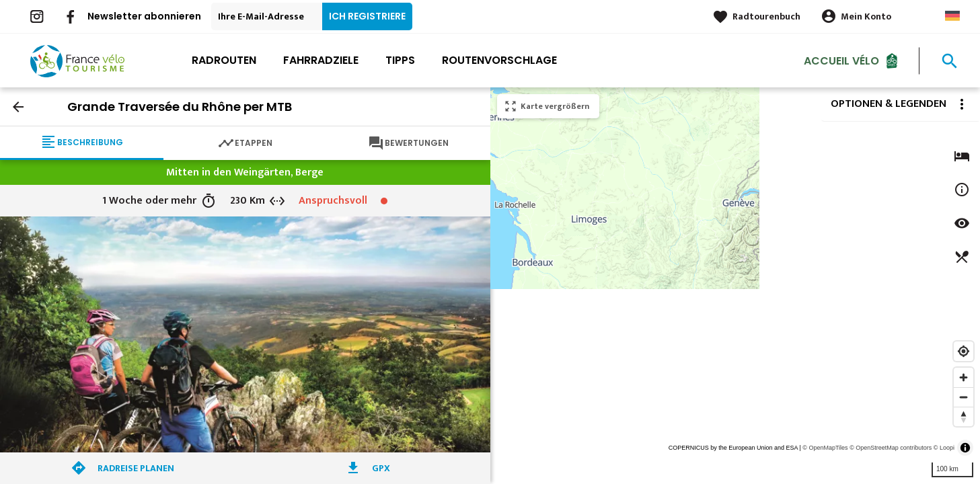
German (952, 16)
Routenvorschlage (499, 60)
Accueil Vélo (841, 60)
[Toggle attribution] (965, 448)
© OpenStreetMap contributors (891, 448)
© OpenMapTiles (825, 448)
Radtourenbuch (766, 16)
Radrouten (224, 60)
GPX (381, 468)
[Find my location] (964, 351)
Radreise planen (136, 468)
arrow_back (18, 107)
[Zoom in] (964, 377)
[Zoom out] (964, 397)
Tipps (400, 60)
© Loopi (944, 448)
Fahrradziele (321, 60)
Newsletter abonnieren (144, 16)
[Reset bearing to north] (964, 416)
